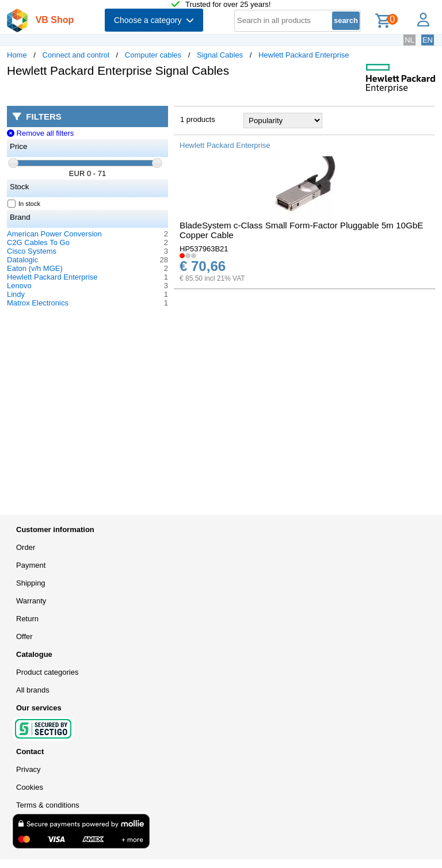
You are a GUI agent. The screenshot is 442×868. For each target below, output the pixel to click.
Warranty (31, 601)
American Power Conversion (54, 234)
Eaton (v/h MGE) (35, 268)
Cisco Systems (32, 251)
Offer (24, 636)
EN (428, 40)
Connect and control (76, 55)
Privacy (28, 769)
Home (17, 55)
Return (27, 619)
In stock (24, 204)
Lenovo (19, 286)
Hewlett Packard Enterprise (304, 55)
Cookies (30, 787)
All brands (33, 690)
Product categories (47, 672)
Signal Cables (220, 55)
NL (409, 40)
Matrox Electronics (38, 303)
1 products (198, 119)
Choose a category (154, 20)
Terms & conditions (48, 805)
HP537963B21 (204, 249)
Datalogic (22, 260)
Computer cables (153, 55)
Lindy (16, 294)
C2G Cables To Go (38, 242)
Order (26, 547)
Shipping (31, 583)
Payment (31, 565)
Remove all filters (40, 133)
